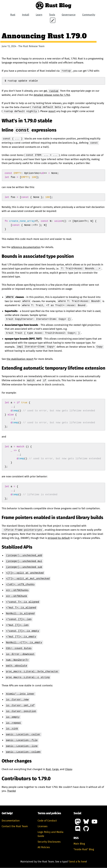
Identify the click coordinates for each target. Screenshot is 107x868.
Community (89, 15)
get (51, 91)
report (52, 111)
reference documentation (26, 247)
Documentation (11, 821)
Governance (69, 15)
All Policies (44, 847)
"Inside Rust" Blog (84, 850)
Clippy (69, 769)
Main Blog (79, 844)
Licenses (42, 826)
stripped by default (59, 538)
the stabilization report (20, 359)
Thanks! (11, 791)
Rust (13, 15)
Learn (39, 15)
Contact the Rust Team (15, 826)
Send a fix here (78, 862)
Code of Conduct (47, 821)
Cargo (55, 769)
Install (26, 15)
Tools (52, 15)
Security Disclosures (49, 842)
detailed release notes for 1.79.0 (52, 95)
